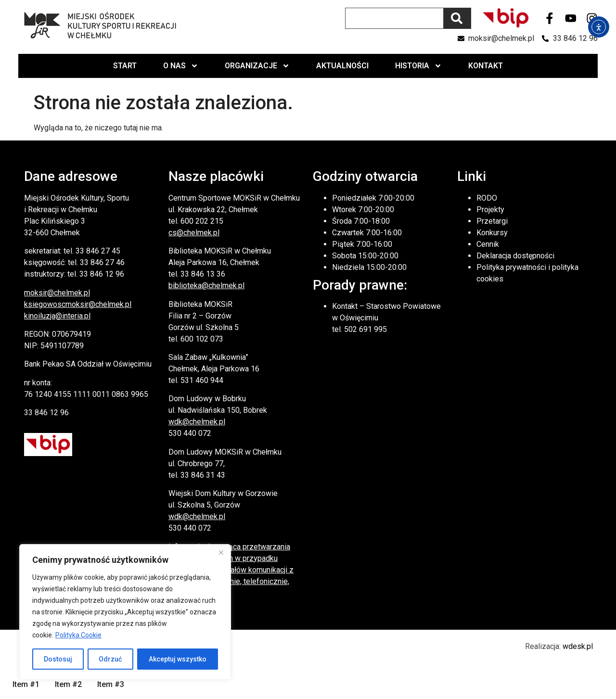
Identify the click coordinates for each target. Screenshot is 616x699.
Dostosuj (58, 659)
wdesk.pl (578, 646)
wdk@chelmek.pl (197, 422)
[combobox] (394, 18)
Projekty (490, 210)
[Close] (221, 552)
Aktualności (342, 66)
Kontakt (486, 66)
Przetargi (492, 221)
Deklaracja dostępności (515, 256)
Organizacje (257, 66)
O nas (181, 66)
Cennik (488, 244)
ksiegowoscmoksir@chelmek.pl (78, 304)
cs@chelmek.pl (194, 233)
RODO (487, 198)
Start (125, 66)
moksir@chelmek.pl (57, 293)
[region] (125, 612)
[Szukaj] (457, 18)
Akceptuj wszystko (178, 659)
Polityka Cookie (78, 635)
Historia (418, 66)
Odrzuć (111, 659)
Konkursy (492, 233)
